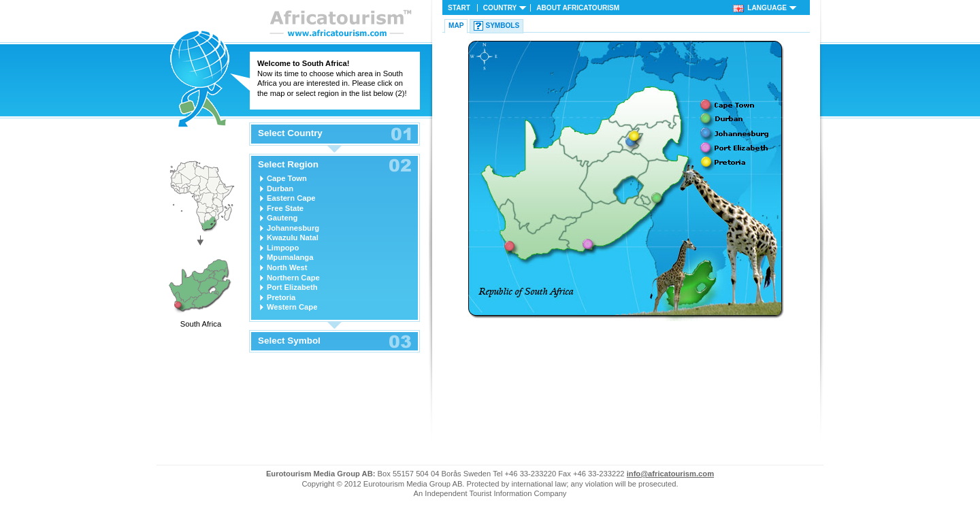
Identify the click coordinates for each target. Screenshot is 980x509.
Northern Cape (293, 278)
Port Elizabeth (292, 287)
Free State (285, 208)
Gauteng (282, 218)
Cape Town (287, 178)
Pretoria (281, 297)
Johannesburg (293, 228)
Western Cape (292, 307)
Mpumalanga (290, 257)
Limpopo (283, 248)
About (578, 8)
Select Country (290, 133)
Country (500, 8)
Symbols (502, 26)
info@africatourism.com (670, 474)
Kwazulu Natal (293, 237)
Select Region (288, 165)
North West (287, 267)
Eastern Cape (291, 198)
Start (459, 8)
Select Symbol (289, 341)
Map (456, 26)
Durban (280, 188)
